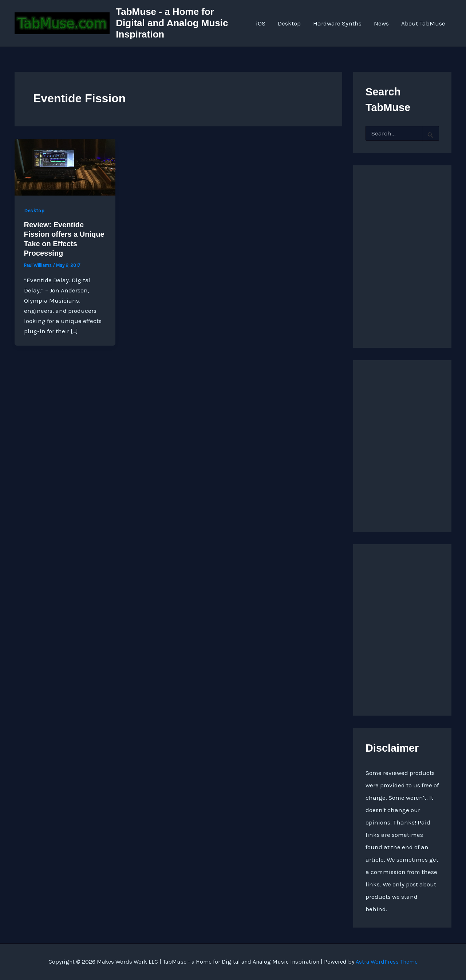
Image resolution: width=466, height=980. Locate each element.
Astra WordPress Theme (387, 962)
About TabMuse (423, 23)
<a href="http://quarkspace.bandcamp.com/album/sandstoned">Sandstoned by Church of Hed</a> (402, 249)
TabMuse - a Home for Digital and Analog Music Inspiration (172, 23)
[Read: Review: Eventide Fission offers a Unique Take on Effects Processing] (65, 166)
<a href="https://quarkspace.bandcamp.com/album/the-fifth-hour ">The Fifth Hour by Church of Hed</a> (402, 628)
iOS (261, 23)
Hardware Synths (337, 23)
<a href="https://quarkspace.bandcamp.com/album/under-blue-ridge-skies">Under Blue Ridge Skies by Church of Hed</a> (402, 444)
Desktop (289, 23)
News (381, 23)
